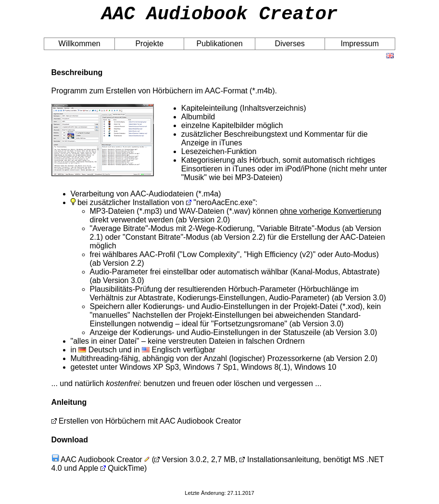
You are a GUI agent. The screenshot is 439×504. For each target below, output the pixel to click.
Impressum (360, 48)
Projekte (149, 48)
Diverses (290, 48)
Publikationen (220, 48)
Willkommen (80, 48)
